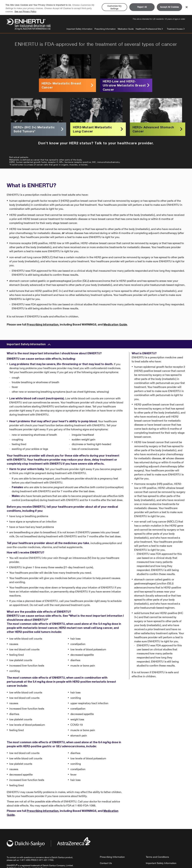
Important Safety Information (79, 29)
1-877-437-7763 (45, 860)
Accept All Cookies (169, 7)
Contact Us (106, 863)
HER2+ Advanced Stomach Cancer (158, 129)
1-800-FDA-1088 (85, 805)
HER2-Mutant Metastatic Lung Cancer (98, 129)
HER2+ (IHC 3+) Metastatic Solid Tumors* (39, 129)
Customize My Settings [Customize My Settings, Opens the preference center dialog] (114, 7)
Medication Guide (126, 29)
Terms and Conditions (157, 857)
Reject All (142, 7)
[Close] (187, 7)
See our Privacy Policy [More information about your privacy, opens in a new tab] (25, 12)
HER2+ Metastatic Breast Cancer (68, 85)
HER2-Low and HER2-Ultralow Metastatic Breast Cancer (127, 85)
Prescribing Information (105, 29)
